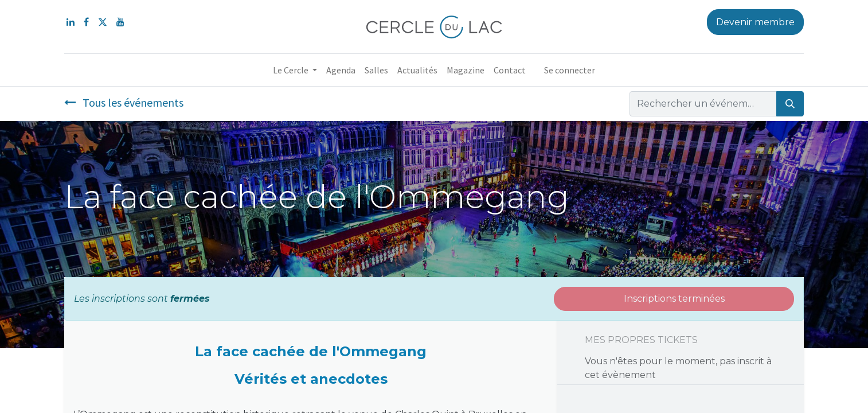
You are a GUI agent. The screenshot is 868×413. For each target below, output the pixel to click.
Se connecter (570, 70)
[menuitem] (341, 70)
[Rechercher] (790, 104)
